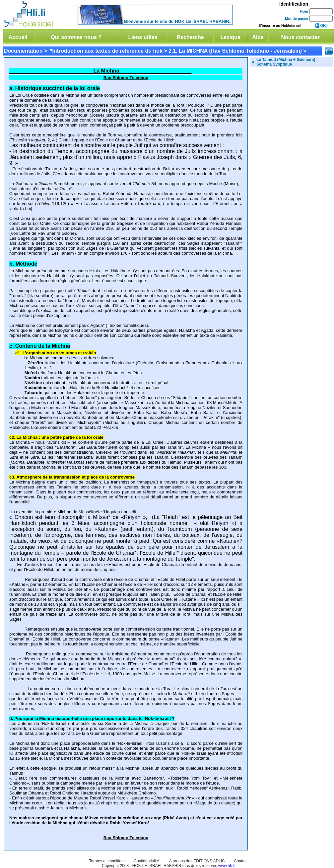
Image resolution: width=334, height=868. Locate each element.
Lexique (230, 37)
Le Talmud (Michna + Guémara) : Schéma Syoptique (287, 62)
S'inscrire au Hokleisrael (279, 26)
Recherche (190, 37)
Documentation (23, 51)
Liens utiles (143, 37)
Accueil (18, 37)
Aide (258, 37)
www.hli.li (226, 866)
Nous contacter (301, 37)
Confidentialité (146, 861)
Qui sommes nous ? (76, 37)
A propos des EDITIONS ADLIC (197, 861)
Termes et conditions (107, 861)
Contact (241, 861)
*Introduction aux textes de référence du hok (106, 51)
